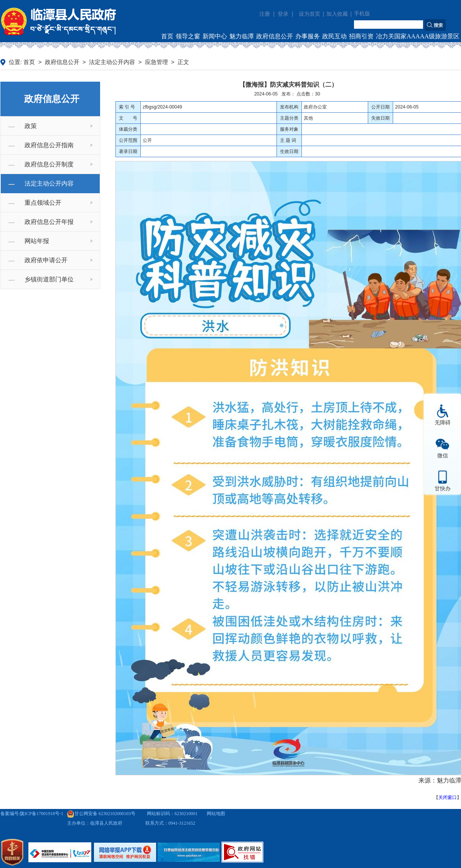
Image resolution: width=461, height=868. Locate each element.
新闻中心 (215, 36)
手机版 (362, 14)
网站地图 (216, 814)
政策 (31, 126)
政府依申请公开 (46, 260)
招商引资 (361, 36)
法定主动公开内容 (112, 62)
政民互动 (334, 36)
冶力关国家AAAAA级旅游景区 (418, 36)
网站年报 (37, 241)
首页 (167, 36)
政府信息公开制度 (49, 164)
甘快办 (443, 488)
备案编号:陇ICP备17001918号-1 (32, 814)
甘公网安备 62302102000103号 (101, 814)
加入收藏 (337, 14)
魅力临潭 (242, 36)
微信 (443, 455)
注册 (265, 14)
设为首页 (310, 14)
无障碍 (443, 422)
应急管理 (156, 62)
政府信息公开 (275, 36)
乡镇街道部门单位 (49, 279)
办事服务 (308, 36)
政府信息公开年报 (49, 222)
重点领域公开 (43, 203)
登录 (283, 14)
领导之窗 (188, 36)
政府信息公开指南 (49, 145)
